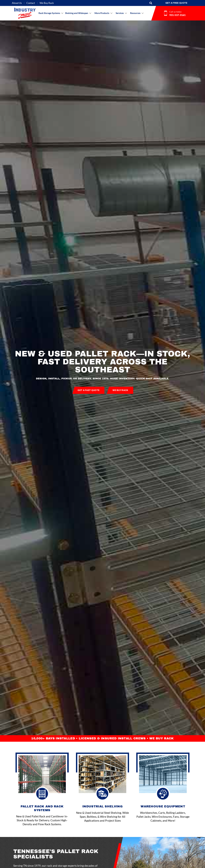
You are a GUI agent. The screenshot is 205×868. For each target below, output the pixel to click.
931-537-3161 (177, 15)
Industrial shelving (102, 806)
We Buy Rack (47, 3)
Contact (31, 3)
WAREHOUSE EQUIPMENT (163, 806)
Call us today (175, 12)
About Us (17, 3)
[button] (151, 3)
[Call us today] (166, 13)
